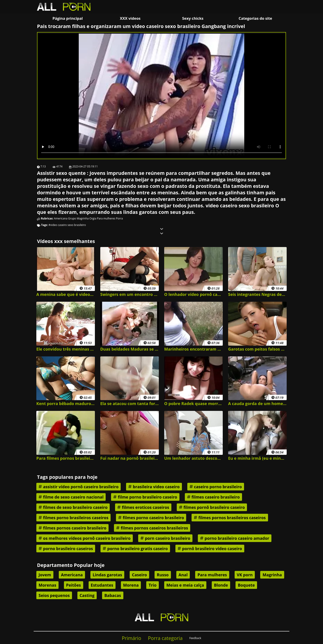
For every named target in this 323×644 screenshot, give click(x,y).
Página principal (68, 18)
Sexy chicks (193, 18)
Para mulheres (106, 218)
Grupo (72, 218)
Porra (119, 218)
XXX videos (130, 18)
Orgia (93, 218)
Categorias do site (255, 18)
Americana (61, 218)
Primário (132, 638)
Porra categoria (165, 638)
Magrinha (83, 218)
